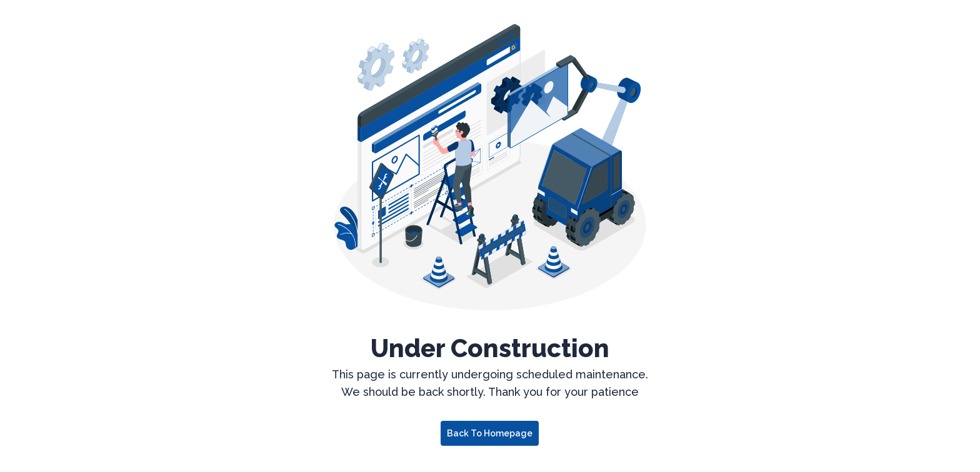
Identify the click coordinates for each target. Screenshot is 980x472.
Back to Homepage (490, 433)
